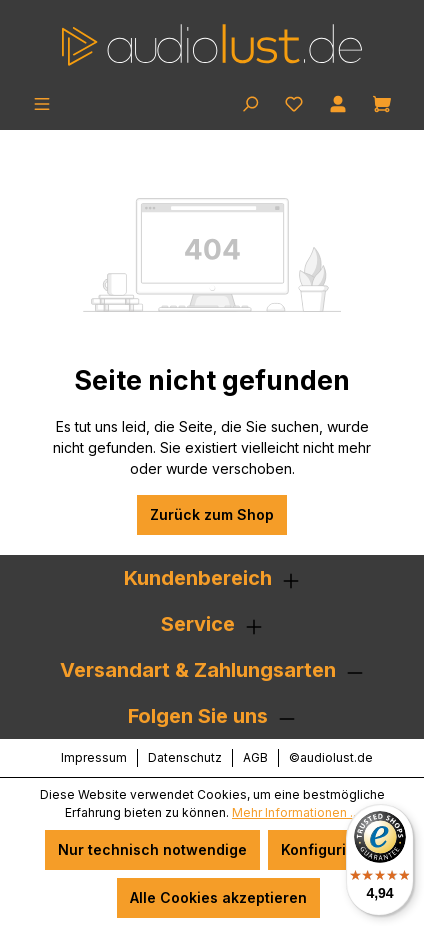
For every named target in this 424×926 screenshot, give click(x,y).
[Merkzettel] (294, 102)
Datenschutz (185, 757)
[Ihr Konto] (338, 102)
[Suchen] (250, 102)
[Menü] (42, 102)
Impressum (94, 757)
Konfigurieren (330, 849)
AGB (255, 757)
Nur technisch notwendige (152, 849)
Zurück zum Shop (212, 514)
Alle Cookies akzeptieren (218, 897)
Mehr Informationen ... (295, 812)
